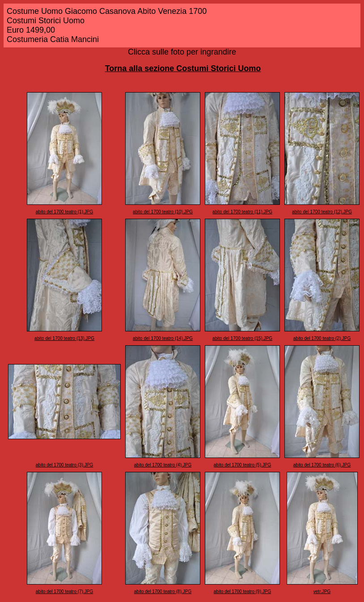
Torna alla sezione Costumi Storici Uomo (183, 68)
